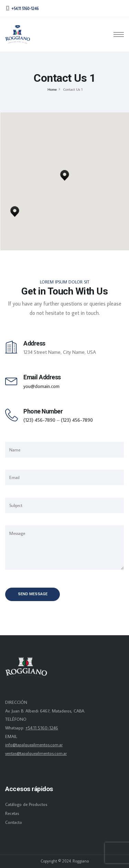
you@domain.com (41, 386)
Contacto (14, 822)
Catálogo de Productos (26, 804)
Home (52, 89)
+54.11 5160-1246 (42, 728)
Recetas (12, 813)
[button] (15, 210)
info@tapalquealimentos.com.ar (34, 745)
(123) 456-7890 (39, 420)
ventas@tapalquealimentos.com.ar (36, 753)
